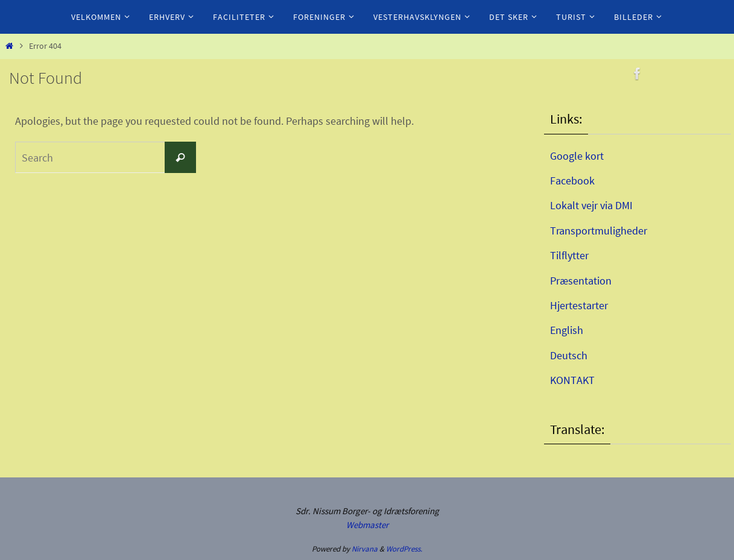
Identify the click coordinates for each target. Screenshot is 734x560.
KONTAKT (572, 380)
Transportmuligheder (599, 231)
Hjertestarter (579, 305)
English (567, 330)
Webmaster (367, 525)
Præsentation (581, 281)
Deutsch (569, 355)
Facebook (572, 181)
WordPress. (404, 549)
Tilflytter (569, 255)
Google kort (577, 156)
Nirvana (365, 549)
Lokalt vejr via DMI (591, 205)
